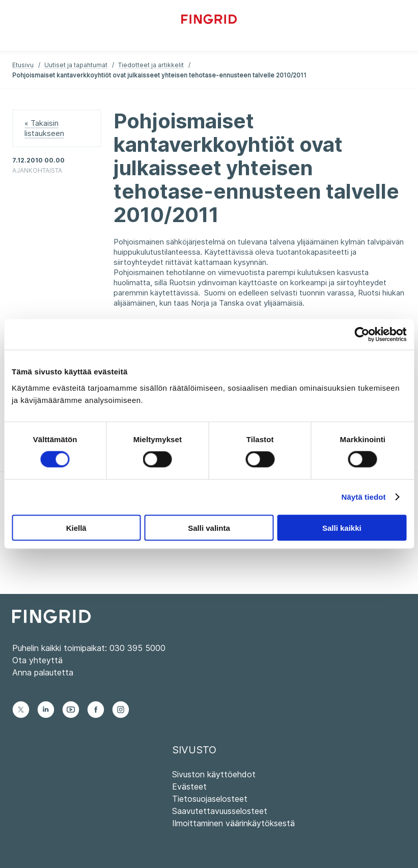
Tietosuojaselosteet (210, 799)
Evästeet (189, 786)
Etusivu (23, 65)
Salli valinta (209, 527)
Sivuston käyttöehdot (214, 774)
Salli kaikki (342, 527)
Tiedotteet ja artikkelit (151, 65)
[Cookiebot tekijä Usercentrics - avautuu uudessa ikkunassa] (362, 335)
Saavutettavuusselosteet (220, 811)
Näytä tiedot (364, 497)
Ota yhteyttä (37, 660)
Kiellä (76, 527)
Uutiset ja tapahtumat (76, 65)
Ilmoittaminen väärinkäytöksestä (233, 823)
